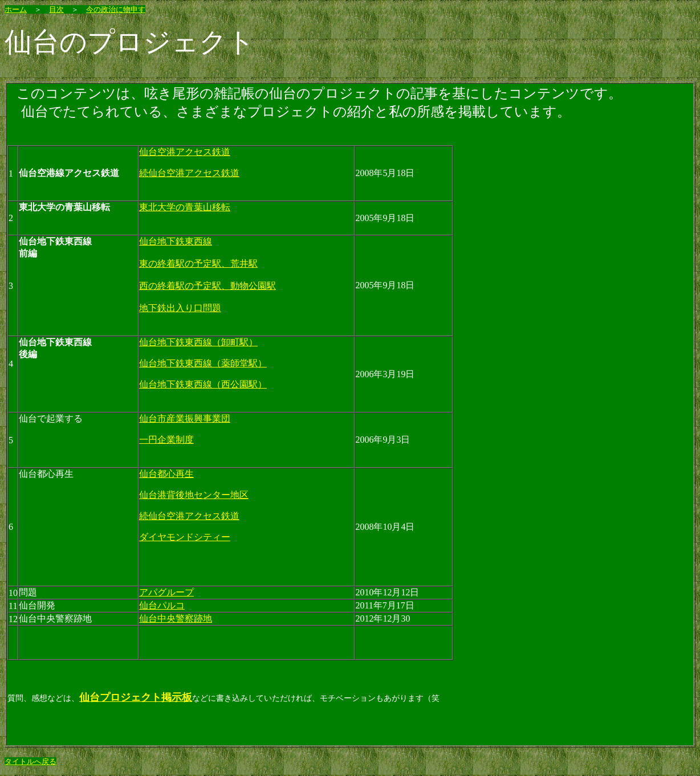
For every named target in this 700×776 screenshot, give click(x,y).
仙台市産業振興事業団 (185, 418)
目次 (56, 9)
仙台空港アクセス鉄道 (185, 152)
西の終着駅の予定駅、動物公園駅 (207, 286)
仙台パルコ (162, 605)
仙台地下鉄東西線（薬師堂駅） (203, 363)
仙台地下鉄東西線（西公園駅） (203, 384)
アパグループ (166, 592)
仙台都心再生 (166, 474)
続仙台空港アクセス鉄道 (189, 173)
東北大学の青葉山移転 (185, 207)
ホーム (16, 9)
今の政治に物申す (116, 9)
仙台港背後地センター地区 (194, 495)
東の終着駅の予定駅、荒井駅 (198, 264)
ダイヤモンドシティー (185, 537)
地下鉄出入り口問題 (180, 308)
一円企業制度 (166, 440)
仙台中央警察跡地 (176, 618)
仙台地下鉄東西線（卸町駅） (198, 342)
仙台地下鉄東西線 (176, 241)
